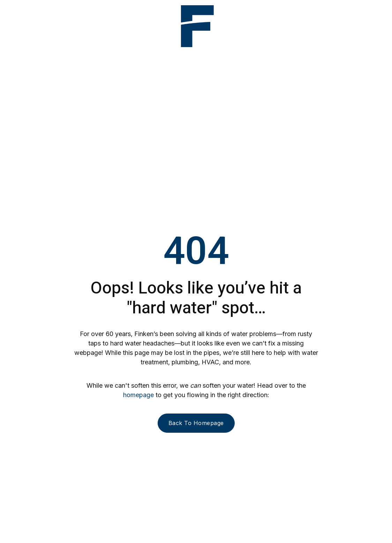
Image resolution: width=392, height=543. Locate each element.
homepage (138, 395)
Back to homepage (196, 423)
